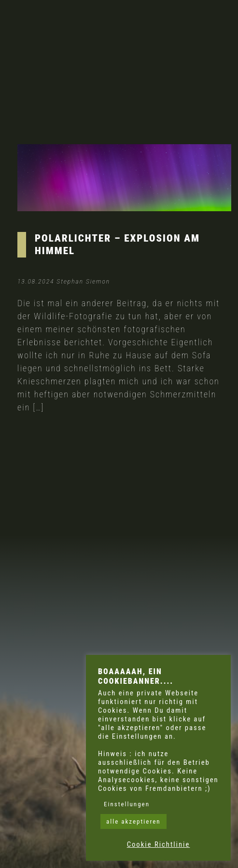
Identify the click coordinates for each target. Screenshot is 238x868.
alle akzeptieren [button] (133, 821)
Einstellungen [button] (127, 804)
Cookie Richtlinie (159, 844)
